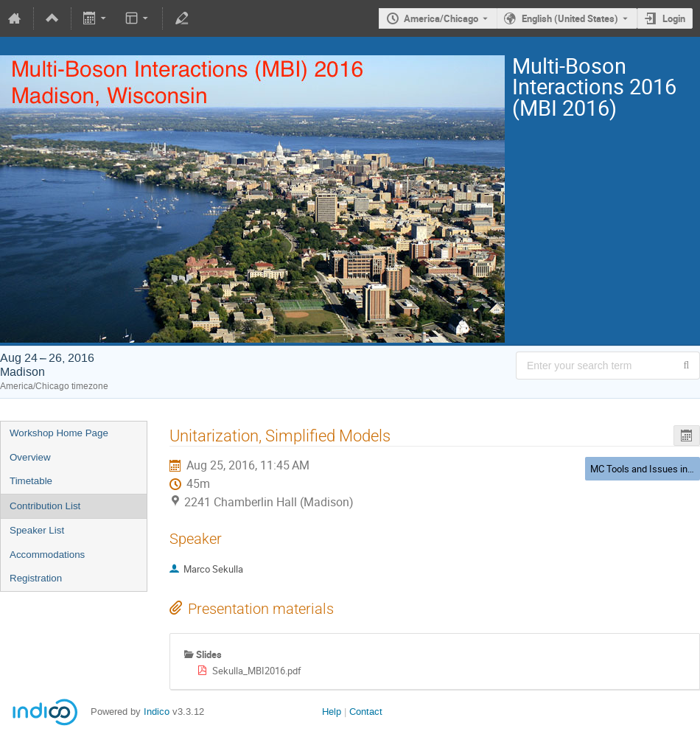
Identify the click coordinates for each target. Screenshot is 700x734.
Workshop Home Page (59, 433)
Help (332, 712)
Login (674, 18)
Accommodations (47, 555)
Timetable (31, 481)
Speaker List (37, 530)
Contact (366, 712)
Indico (157, 712)
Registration (36, 578)
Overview (30, 457)
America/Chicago (441, 18)
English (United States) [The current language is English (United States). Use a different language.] (570, 18)
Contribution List (45, 506)
